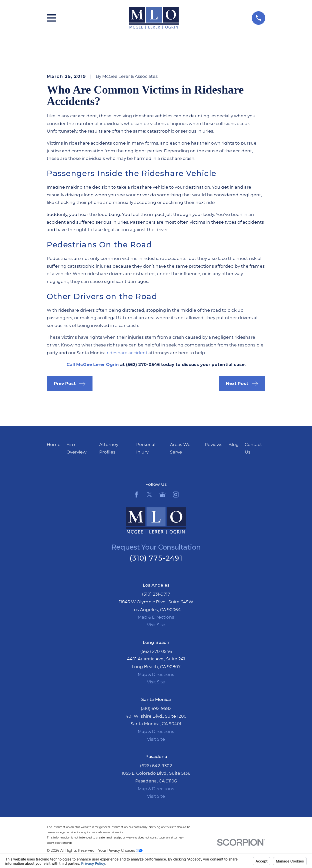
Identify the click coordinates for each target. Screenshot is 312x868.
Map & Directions (156, 617)
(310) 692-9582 (156, 708)
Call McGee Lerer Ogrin (93, 364)
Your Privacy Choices (120, 850)
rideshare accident (127, 353)
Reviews (214, 445)
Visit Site (156, 625)
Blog (234, 445)
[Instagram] (176, 495)
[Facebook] (136, 495)
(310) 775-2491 (156, 558)
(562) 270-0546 (156, 651)
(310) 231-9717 (156, 594)
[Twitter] (149, 495)
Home (54, 445)
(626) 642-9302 (156, 766)
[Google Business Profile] (162, 495)
